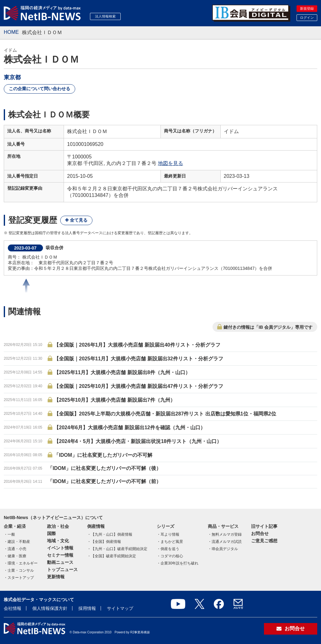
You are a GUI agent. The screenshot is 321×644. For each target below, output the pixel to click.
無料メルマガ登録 (227, 534)
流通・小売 (17, 549)
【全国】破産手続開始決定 (113, 556)
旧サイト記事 (264, 526)
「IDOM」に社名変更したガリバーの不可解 (103, 455)
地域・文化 (58, 541)
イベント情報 (60, 548)
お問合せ (260, 533)
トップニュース (62, 569)
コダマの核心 (172, 556)
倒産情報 (96, 526)
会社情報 (13, 608)
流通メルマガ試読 (227, 542)
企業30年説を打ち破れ (179, 563)
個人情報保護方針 (50, 608)
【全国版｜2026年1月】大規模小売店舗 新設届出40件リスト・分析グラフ (137, 345)
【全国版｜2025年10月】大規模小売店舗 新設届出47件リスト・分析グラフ (139, 386)
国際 (51, 533)
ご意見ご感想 (264, 541)
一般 (11, 534)
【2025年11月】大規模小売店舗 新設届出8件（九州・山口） (122, 372)
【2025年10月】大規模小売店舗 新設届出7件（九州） (115, 400)
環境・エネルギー (23, 563)
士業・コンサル (21, 570)
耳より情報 (170, 534)
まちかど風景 (172, 542)
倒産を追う (170, 549)
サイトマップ (120, 608)
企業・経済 (15, 526)
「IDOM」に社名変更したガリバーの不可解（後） (104, 468)
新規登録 (307, 8)
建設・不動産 (19, 542)
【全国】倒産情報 (106, 542)
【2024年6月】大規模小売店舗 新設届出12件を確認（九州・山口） (130, 428)
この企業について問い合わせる (39, 89)
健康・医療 (17, 556)
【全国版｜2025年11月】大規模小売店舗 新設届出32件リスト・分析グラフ (139, 359)
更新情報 (56, 577)
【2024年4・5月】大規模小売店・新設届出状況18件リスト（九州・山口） (138, 441)
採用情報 (87, 608)
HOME (11, 32)
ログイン (307, 18)
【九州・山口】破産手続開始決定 (119, 549)
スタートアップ (21, 578)
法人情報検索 (105, 16)
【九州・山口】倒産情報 (112, 534)
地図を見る (171, 163)
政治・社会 (58, 526)
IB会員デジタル (225, 549)
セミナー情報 (60, 555)
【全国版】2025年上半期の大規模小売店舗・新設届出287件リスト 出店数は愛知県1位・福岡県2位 (165, 414)
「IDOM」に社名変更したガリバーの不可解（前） (104, 481)
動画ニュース (60, 562)
